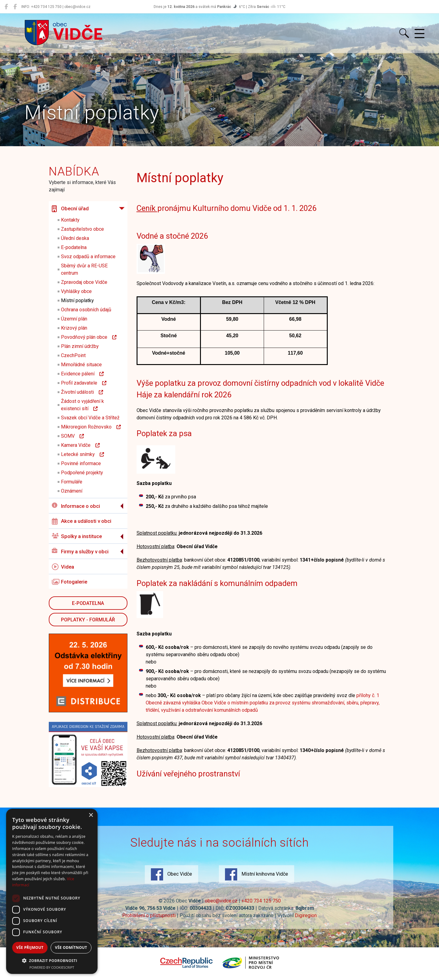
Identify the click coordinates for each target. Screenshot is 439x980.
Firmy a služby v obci (80, 551)
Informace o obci (76, 506)
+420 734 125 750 (261, 901)
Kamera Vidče (80, 445)
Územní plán (74, 319)
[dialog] (52, 891)
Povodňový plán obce (89, 337)
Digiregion (306, 915)
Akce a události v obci (82, 521)
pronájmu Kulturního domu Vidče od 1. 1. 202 (224, 208)
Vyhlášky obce (76, 291)
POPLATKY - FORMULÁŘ (88, 620)
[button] (52, 960)
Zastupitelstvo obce (82, 229)
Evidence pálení (82, 374)
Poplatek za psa (164, 433)
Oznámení (72, 491)
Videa (63, 567)
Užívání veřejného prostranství (188, 774)
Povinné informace (81, 463)
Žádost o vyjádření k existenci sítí (82, 405)
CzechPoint (73, 355)
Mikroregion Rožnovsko (91, 427)
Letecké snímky (82, 454)
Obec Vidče (171, 874)
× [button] (91, 815)
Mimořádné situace (81, 365)
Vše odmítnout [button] (71, 947)
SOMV (72, 436)
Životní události (82, 392)
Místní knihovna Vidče (257, 874)
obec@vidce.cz (221, 901)
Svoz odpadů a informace (88, 257)
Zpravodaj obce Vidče (84, 282)
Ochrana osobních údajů (86, 310)
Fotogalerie (70, 582)
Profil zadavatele (84, 383)
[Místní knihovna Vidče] (15, 7)
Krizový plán (74, 328)
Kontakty (70, 220)
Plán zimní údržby (80, 346)
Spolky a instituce (77, 536)
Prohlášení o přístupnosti (149, 915)
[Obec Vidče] (6, 7)
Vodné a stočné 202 (170, 236)
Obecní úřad (70, 209)
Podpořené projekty (82, 473)
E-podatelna (74, 247)
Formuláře (72, 482)
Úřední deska (75, 238)
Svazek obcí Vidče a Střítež (90, 418)
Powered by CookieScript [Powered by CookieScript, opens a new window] (52, 967)
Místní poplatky (77, 300)
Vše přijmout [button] (30, 947)
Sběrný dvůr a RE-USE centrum (84, 269)
